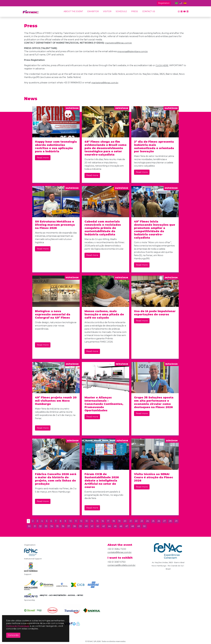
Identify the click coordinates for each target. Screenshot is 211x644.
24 (148, 521)
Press (135, 11)
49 (139, 526)
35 (57, 526)
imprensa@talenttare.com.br (133, 51)
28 (170, 521)
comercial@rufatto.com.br (122, 565)
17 (108, 521)
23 (142, 521)
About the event (73, 11)
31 (35, 526)
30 (29, 526)
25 (153, 521)
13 (87, 521)
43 (104, 526)
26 (159, 521)
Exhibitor (93, 11)
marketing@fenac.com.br (119, 43)
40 (86, 526)
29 (176, 521)
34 (52, 526)
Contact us (149, 11)
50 (144, 526)
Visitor (107, 11)
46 (121, 526)
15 (97, 521)
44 (109, 526)
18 (114, 521)
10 (71, 521)
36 (63, 526)
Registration (164, 3)
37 (69, 526)
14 (92, 521)
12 (81, 521)
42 (98, 526)
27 (165, 521)
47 (127, 526)
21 (131, 521)
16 (103, 521)
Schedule (121, 11)
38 (75, 526)
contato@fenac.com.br (120, 552)
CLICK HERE (162, 65)
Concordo (13, 635)
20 (125, 521)
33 (46, 526)
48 (133, 526)
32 (40, 526)
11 (76, 521)
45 (115, 526)
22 (136, 521)
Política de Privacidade (18, 626)
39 (80, 526)
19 (119, 521)
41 (92, 526)
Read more (43, 158)
